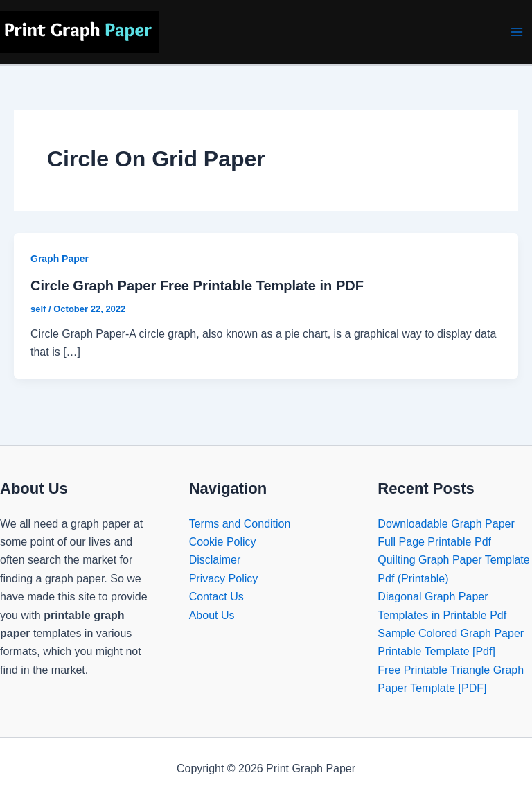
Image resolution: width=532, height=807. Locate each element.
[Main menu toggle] (517, 32)
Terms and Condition (240, 524)
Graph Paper (60, 259)
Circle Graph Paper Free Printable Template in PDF (197, 286)
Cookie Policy (223, 542)
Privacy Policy (224, 579)
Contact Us (216, 597)
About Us (212, 615)
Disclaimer (215, 560)
